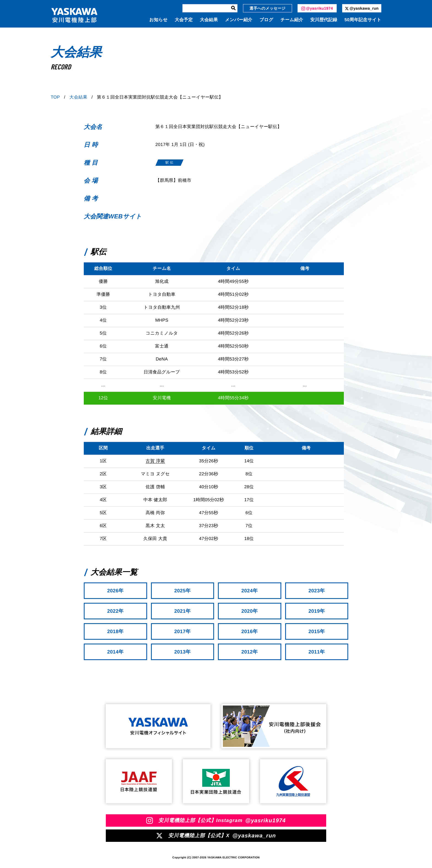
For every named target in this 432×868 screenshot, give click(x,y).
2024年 (250, 591)
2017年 (182, 631)
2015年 (317, 631)
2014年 (115, 652)
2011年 (317, 652)
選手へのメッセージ (268, 8)
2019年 (317, 611)
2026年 (115, 591)
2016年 (250, 631)
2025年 (182, 591)
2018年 (115, 631)
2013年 (182, 652)
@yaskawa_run (362, 8)
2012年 (250, 652)
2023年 (317, 591)
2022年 (115, 611)
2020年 (250, 611)
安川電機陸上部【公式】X (216, 836)
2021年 (182, 611)
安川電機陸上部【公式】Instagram (216, 821)
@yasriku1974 (317, 8)
